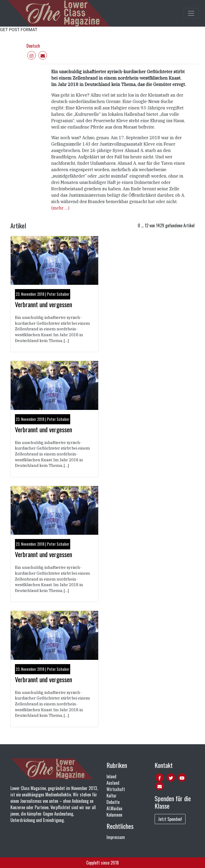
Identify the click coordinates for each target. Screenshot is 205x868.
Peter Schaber (58, 294)
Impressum (116, 837)
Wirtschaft (116, 789)
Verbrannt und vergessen (44, 304)
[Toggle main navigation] (191, 13)
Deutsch (33, 46)
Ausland (113, 783)
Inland (111, 776)
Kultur (112, 796)
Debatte (113, 802)
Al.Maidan (114, 808)
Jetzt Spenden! (170, 819)
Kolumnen (114, 815)
